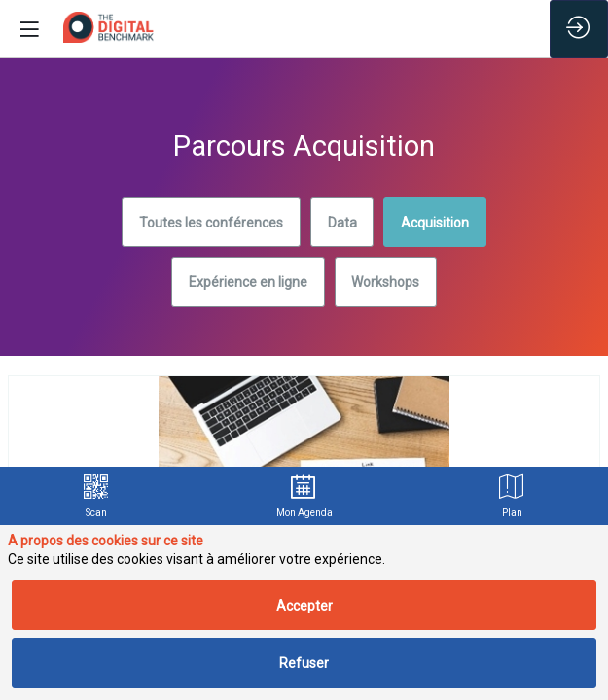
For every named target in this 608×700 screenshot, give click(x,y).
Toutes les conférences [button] (211, 223)
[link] (97, 496)
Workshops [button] (385, 282)
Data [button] (342, 223)
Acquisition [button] (435, 223)
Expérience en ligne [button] (248, 282)
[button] (29, 29)
